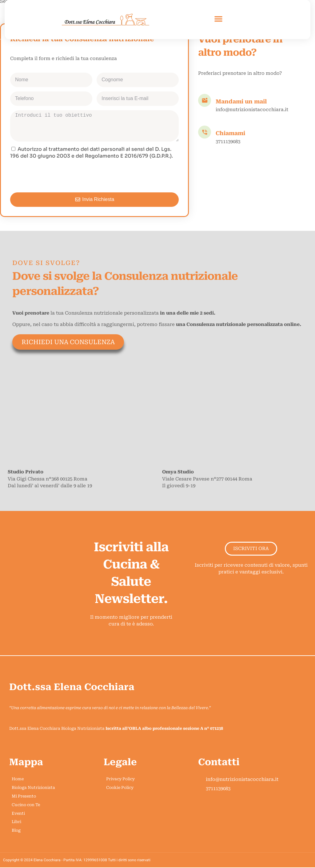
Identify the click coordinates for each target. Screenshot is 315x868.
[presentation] (57, 176)
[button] (218, 19)
